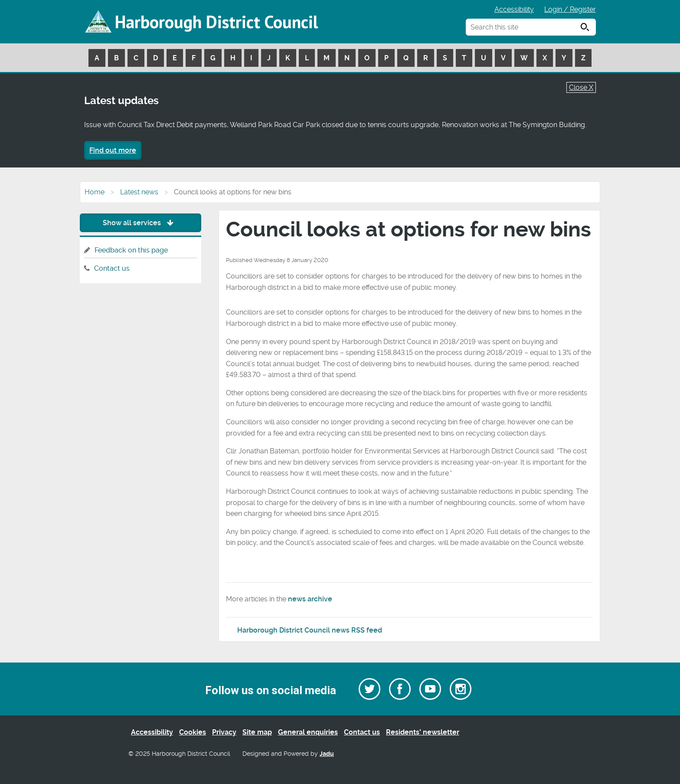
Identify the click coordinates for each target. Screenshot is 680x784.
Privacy (224, 732)
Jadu (327, 754)
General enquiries (308, 732)
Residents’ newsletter (423, 732)
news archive (310, 599)
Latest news (139, 192)
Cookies (193, 732)
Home (95, 192)
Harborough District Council (216, 22)
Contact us (112, 268)
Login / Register (570, 9)
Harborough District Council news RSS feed (310, 630)
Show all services (140, 223)
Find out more (113, 150)
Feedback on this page (131, 250)
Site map (257, 732)
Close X (581, 87)
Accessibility (514, 9)
